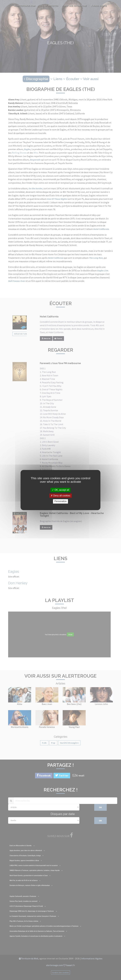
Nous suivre (99, 6)
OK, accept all (60, 490)
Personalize (61, 501)
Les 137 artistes (49, 6)
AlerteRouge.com (25, 6)
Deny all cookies (61, 496)
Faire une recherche (75, 6)
